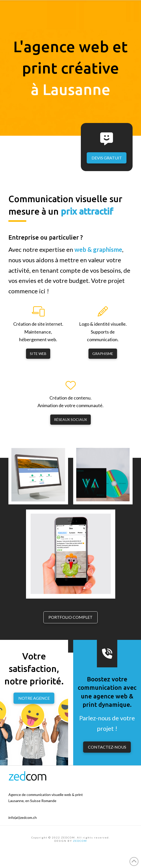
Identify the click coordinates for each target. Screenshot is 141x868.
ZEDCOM (80, 841)
